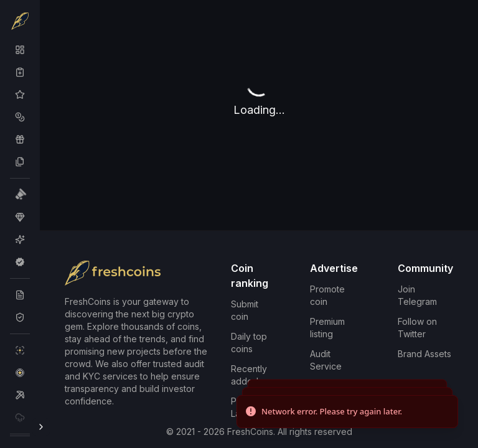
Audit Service (326, 360)
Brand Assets (424, 354)
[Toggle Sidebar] (41, 427)
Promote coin (327, 295)
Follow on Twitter (417, 328)
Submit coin (245, 310)
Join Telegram (417, 295)
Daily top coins (249, 343)
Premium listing (327, 328)
